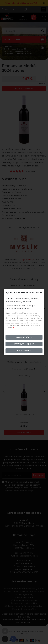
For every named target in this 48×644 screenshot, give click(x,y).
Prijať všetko (24, 351)
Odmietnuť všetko (24, 337)
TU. (14, 328)
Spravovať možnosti (24, 344)
